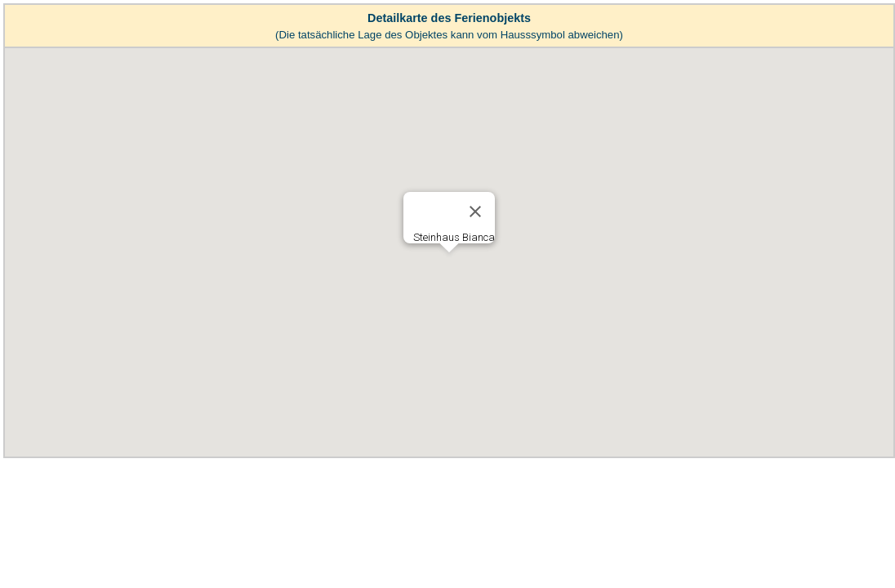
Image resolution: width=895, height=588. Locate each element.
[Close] (475, 212)
